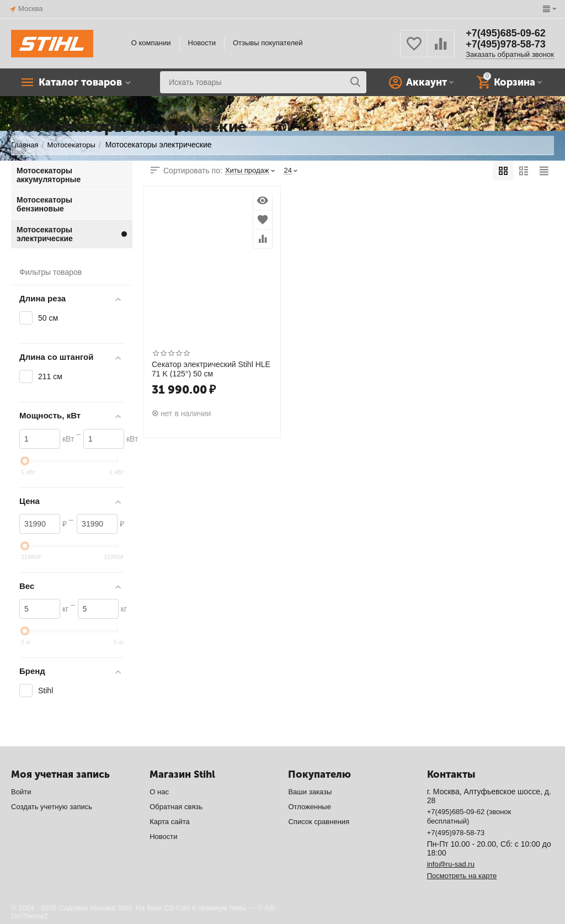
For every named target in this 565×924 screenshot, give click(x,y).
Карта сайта (170, 822)
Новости (202, 43)
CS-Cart (177, 908)
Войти (21, 792)
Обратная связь (176, 807)
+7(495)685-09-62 (506, 33)
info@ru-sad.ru (451, 864)
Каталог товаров (80, 82)
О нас (159, 792)
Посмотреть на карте (462, 876)
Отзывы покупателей (268, 43)
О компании (151, 43)
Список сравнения (319, 822)
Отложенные (310, 807)
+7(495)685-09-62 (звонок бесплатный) (469, 816)
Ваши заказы (310, 792)
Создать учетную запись (52, 807)
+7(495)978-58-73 (506, 44)
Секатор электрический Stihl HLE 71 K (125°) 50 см (211, 369)
